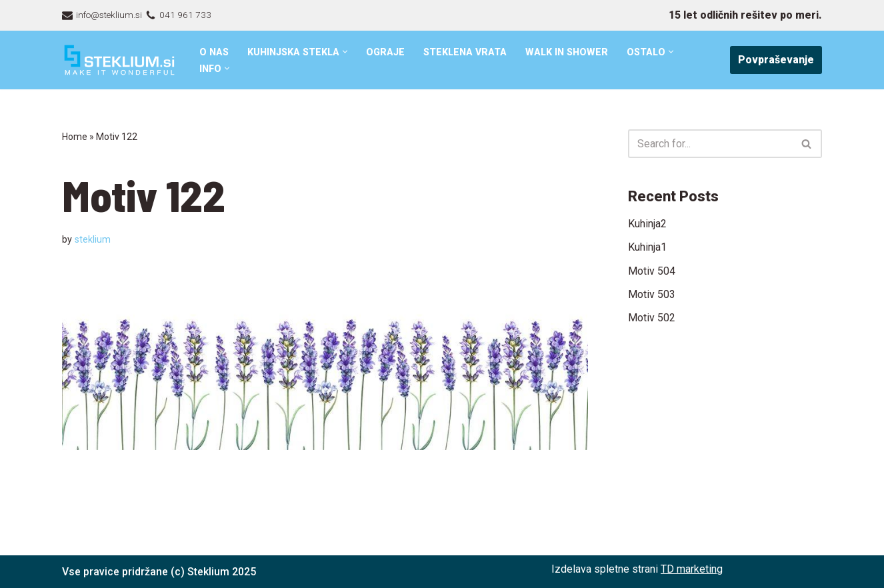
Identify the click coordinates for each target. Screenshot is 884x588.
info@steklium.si (109, 15)
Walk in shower (570, 52)
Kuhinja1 (647, 247)
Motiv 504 (652, 271)
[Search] (710, 144)
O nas (214, 52)
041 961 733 (185, 15)
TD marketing (692, 569)
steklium (93, 240)
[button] (347, 52)
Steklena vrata (467, 52)
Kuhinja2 (647, 224)
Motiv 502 (652, 318)
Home (75, 137)
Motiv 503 (652, 294)
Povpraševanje (776, 60)
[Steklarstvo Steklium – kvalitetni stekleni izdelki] (119, 60)
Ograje (387, 52)
